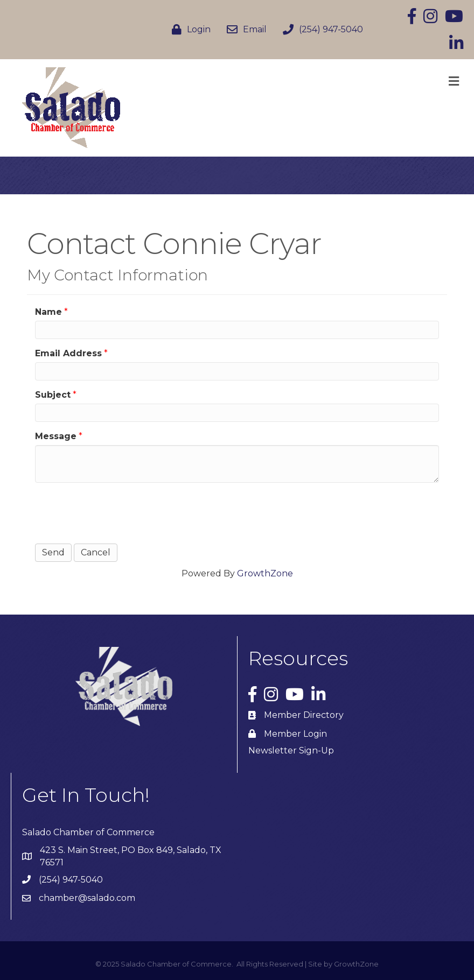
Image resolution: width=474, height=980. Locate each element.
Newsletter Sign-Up (291, 750)
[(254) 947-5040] (320, 30)
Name (48, 312)
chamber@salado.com (87, 898)
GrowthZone (265, 573)
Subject (53, 395)
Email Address (68, 353)
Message (56, 436)
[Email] (244, 30)
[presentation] (117, 512)
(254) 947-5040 (71, 880)
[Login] (189, 30)
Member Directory (304, 715)
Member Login (295, 734)
